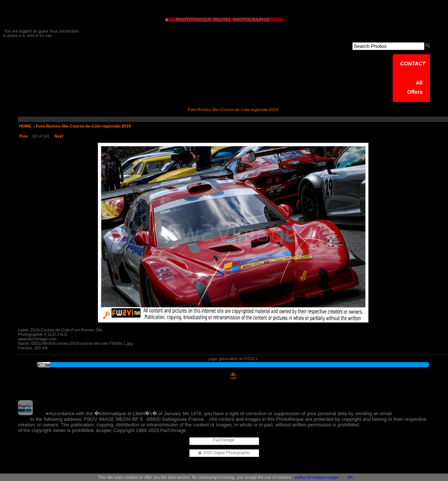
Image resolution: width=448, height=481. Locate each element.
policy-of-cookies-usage (317, 477)
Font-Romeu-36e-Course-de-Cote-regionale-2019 (83, 126)
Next (59, 136)
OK (350, 477)
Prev (24, 136)
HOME (25, 126)
